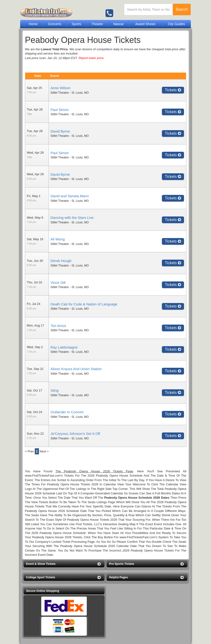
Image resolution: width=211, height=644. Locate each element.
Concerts (55, 24)
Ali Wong (58, 239)
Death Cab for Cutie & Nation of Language (84, 304)
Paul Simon (60, 110)
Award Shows (145, 24)
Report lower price (91, 58)
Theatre (97, 24)
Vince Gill (58, 283)
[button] (64, 564)
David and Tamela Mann (70, 196)
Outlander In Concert (67, 412)
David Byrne (60, 131)
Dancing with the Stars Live (72, 218)
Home (33, 24)
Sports (76, 24)
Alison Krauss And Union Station (76, 369)
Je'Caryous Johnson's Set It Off (75, 434)
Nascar (119, 24)
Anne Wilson (60, 88)
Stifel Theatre (60, 93)
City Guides (176, 24)
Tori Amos (58, 326)
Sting (55, 390)
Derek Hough (61, 261)
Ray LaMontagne (64, 347)
